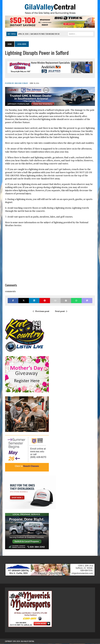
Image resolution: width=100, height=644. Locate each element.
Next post (61, 311)
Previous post (41, 311)
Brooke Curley (21, 83)
